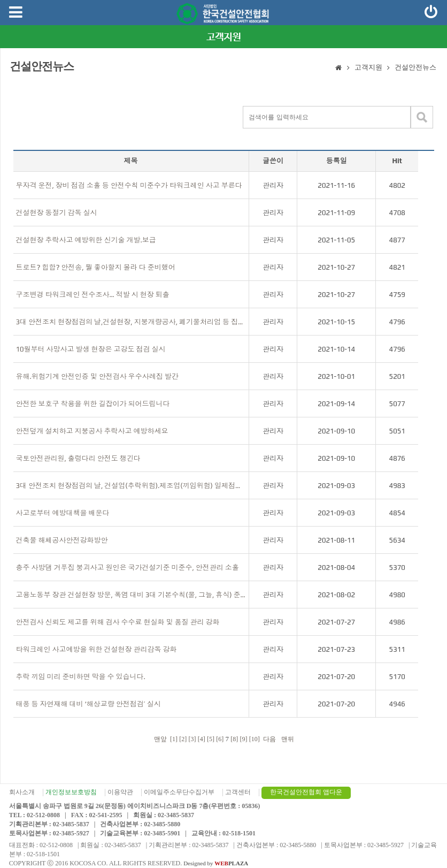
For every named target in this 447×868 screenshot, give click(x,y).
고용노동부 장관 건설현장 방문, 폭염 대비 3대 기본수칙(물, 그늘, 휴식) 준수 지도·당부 (131, 595)
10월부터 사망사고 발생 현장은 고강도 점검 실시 (91, 349)
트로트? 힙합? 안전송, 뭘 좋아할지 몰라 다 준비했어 (96, 267)
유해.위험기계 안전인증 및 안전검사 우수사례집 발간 (97, 376)
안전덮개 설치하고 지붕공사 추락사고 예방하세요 (92, 431)
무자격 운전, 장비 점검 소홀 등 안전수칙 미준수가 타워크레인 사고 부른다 (129, 185)
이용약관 (120, 792)
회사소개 (22, 792)
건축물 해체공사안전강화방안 (62, 540)
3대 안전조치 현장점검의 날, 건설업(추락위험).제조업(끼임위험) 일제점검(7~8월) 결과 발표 (131, 486)
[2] (183, 739)
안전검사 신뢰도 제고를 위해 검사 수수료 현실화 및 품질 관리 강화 (118, 622)
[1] (174, 739)
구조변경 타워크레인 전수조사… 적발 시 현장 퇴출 (93, 295)
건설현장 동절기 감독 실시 (57, 213)
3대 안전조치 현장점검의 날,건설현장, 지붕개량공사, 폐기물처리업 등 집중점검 (131, 322)
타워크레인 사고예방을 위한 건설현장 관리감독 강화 (97, 649)
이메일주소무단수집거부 (179, 792)
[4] (202, 739)
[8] (234, 739)
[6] (220, 739)
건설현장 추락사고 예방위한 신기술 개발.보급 (86, 240)
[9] (244, 739)
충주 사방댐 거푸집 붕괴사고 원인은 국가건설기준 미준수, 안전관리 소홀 (128, 568)
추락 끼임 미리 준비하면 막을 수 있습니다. (81, 677)
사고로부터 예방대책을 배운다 (63, 513)
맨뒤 (288, 739)
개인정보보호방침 (71, 792)
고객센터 (238, 792)
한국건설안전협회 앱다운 (306, 792)
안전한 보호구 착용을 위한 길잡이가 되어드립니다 (93, 404)
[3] (192, 739)
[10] (255, 739)
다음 (269, 739)
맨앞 (160, 739)
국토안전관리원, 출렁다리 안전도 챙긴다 (78, 458)
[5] (211, 739)
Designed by (216, 863)
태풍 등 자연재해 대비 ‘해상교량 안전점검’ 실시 (88, 704)
